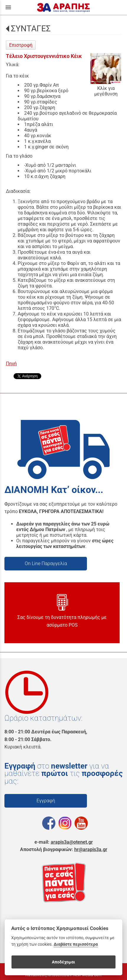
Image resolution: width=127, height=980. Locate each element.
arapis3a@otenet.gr (72, 842)
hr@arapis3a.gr (91, 849)
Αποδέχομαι (63, 962)
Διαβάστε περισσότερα (76, 944)
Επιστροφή (21, 45)
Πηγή (11, 364)
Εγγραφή (46, 801)
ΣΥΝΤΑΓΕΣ (31, 29)
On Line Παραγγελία (46, 563)
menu (8, 7)
